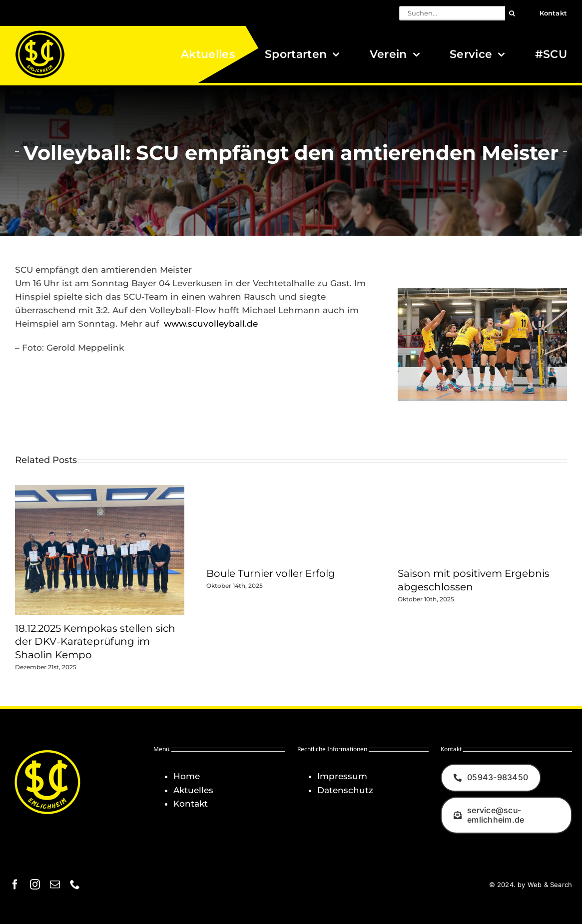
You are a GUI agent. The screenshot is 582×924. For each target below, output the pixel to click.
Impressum (342, 776)
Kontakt (191, 804)
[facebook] (15, 885)
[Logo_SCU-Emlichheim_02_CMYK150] (40, 33)
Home (187, 776)
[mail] (55, 885)
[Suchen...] (452, 13)
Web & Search (550, 885)
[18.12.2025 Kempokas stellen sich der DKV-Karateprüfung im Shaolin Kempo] (100, 490)
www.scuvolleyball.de (211, 324)
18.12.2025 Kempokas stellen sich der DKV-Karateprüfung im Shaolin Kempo (95, 642)
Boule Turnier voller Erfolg (271, 573)
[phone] (75, 885)
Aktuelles (193, 790)
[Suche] (512, 13)
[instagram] (35, 885)
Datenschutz (345, 790)
